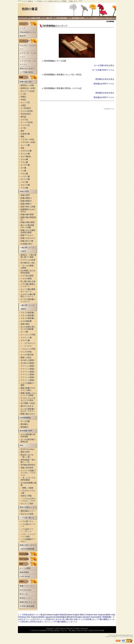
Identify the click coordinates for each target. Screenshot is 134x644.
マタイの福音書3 (27, 318)
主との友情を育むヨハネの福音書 (28, 328)
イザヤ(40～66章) (28, 142)
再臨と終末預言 (27, 468)
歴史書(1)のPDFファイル (104, 84)
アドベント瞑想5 (27, 377)
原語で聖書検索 (104, 617)
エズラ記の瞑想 (27, 276)
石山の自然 (24, 554)
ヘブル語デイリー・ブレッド (101, 18)
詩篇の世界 (36, 18)
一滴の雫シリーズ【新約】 (27, 307)
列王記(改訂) (26, 114)
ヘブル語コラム (27, 521)
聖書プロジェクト (27, 586)
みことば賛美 (25, 568)
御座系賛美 (24, 572)
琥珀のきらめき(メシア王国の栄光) (27, 70)
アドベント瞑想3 (27, 372)
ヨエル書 (24, 159)
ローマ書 (24, 332)
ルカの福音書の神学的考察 (28, 435)
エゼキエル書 (26, 151)
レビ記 (23, 94)
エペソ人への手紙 (28, 335)
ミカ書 (23, 171)
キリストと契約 (27, 504)
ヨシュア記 (25, 102)
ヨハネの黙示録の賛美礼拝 (28, 441)
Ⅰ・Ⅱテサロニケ (28, 343)
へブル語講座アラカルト (28, 540)
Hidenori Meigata (66, 628)
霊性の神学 (25, 452)
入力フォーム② (41, 619)
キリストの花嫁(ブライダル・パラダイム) (28, 473)
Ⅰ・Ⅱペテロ (26, 346)
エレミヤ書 (25, 145)
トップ (24, 18)
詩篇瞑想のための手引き (28, 210)
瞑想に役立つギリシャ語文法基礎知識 (28, 547)
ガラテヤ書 (25, 340)
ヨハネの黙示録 (27, 355)
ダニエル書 (25, 154)
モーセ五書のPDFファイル (103, 70)
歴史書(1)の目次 (102, 79)
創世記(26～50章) (28, 88)
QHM (131, 637)
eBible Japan (45, 617)
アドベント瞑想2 (27, 369)
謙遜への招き (26, 358)
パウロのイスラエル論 (28, 492)
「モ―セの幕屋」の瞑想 (28, 267)
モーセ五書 (25, 421)
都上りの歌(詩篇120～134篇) (27, 226)
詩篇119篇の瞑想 (28, 222)
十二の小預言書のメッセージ (28, 300)
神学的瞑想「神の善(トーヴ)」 (28, 461)
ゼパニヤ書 (25, 179)
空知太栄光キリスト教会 (34, 615)
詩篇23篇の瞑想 (27, 214)
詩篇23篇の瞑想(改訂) (28, 218)
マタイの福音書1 (27, 313)
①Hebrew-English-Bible (54, 615)
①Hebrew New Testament (96, 615)
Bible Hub (111, 615)
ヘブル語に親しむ (27, 518)
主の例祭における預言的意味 (28, 272)
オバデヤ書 (25, 165)
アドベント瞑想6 (27, 380)
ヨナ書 (23, 168)
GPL (128, 637)
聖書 (21, 77)
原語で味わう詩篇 (28, 207)
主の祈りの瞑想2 (27, 363)
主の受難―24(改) (28, 403)
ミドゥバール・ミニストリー (28, 63)
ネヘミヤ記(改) (27, 122)
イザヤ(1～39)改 (27, 139)
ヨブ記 (23, 128)
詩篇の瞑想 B (26, 201)
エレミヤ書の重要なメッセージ (28, 290)
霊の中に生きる (27, 406)
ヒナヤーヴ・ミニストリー (28, 55)
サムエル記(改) (27, 111)
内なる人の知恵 (27, 514)
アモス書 (24, 162)
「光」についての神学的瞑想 (28, 479)
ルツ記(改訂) (26, 108)
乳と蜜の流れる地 (28, 281)
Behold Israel (25, 590)
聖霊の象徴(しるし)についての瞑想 (28, 394)
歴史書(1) (24, 424)
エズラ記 (24, 120)
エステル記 (25, 125)
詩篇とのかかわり (28, 238)
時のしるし (24, 594)
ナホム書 (24, 174)
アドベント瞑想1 (27, 366)
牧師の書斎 (30, 9)
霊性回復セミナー (28, 511)
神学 (21, 445)
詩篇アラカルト (27, 235)
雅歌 (22, 137)
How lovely (24, 559)
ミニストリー (25, 41)
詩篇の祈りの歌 (27, 241)
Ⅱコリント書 (26, 338)
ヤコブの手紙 (26, 352)
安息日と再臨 (26, 496)
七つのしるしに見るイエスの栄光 (28, 399)
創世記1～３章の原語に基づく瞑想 (28, 256)
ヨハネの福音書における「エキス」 (28, 410)
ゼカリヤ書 (25, 185)
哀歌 (22, 148)
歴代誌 (23, 117)
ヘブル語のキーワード (28, 525)
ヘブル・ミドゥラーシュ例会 (28, 535)
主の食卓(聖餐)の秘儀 (28, 484)
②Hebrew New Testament (29, 617)
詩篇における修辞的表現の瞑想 (28, 231)
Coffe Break (25, 576)
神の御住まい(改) (28, 263)
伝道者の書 (25, 134)
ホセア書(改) (26, 156)
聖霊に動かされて (28, 414)
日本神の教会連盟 (27, 606)
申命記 (23, 100)
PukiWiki (114, 637)
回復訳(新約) (66, 617)
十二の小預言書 (85, 619)
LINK (21, 581)
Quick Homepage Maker (123, 635)
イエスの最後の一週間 (28, 384)
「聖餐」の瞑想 (27, 488)
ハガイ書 (24, 182)
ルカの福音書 (26, 321)
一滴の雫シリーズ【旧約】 (27, 249)
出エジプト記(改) (28, 91)
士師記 (23, 105)
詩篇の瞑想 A (26, 198)
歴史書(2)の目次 (102, 93)
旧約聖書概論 (62, 18)
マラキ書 (24, 188)
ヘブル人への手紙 (28, 349)
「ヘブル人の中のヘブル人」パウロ (28, 500)
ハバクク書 (25, 176)
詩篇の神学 (25, 195)
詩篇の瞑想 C (26, 204)
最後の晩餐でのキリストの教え (28, 389)
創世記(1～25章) (27, 85)
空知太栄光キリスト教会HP (28, 34)
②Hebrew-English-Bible (74, 615)
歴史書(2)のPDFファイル (104, 97)
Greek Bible (56, 617)
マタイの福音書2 (27, 315)
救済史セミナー (26, 598)
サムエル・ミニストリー (28, 47)
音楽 (21, 564)
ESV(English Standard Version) (84, 617)
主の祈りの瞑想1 (27, 360)
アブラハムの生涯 (28, 260)
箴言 (22, 131)
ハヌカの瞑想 (26, 279)
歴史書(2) (24, 427)
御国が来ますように (28, 602)
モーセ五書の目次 (101, 65)
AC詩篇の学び (26, 244)
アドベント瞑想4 (27, 374)
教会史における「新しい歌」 (27, 456)
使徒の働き (25, 324)
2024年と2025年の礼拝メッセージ (36, 622)
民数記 (23, 97)
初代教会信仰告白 (28, 465)
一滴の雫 (48, 18)
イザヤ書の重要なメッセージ (28, 285)
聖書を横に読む (26, 82)
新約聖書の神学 (78, 18)
